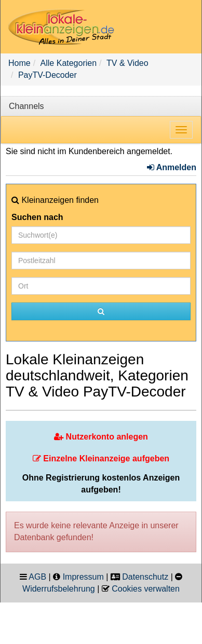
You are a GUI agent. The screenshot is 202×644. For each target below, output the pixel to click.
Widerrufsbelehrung (59, 589)
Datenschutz (145, 577)
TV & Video (127, 63)
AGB (37, 577)
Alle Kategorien (69, 63)
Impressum (83, 577)
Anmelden (172, 167)
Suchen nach (37, 217)
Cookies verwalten (146, 589)
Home (19, 63)
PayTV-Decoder (48, 75)
